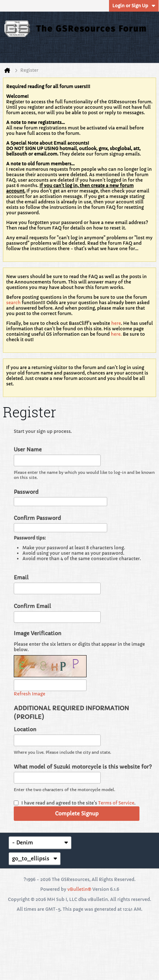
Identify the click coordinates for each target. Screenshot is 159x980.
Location (25, 729)
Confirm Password (37, 518)
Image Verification (37, 633)
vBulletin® (79, 889)
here (116, 323)
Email (21, 578)
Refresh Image (30, 694)
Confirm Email (32, 606)
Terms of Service (116, 803)
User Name (28, 450)
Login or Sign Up (134, 6)
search (13, 303)
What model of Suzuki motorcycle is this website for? (83, 767)
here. (116, 334)
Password (26, 492)
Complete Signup (77, 814)
